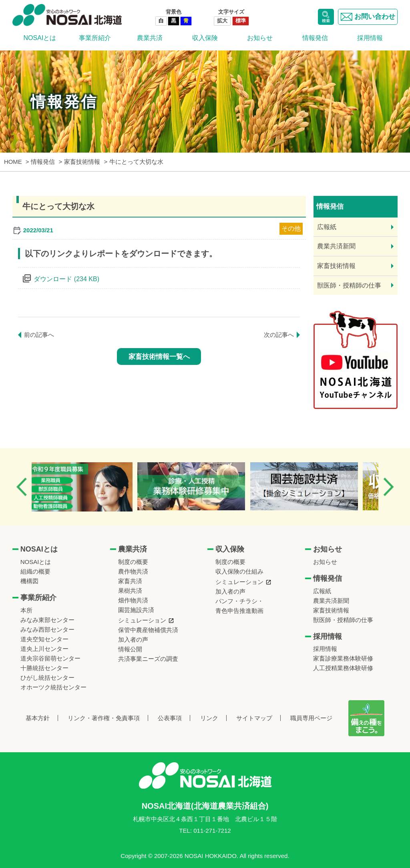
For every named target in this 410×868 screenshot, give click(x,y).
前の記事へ (39, 335)
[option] (89, 487)
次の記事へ (279, 335)
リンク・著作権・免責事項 (104, 718)
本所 (26, 610)
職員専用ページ (311, 718)
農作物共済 (133, 571)
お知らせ (260, 38)
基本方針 (38, 718)
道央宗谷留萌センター (50, 658)
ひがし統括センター (47, 678)
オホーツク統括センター (53, 687)
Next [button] (388, 487)
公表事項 (170, 718)
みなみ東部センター (47, 620)
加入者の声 (133, 639)
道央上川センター (44, 649)
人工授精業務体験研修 (343, 668)
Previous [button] (22, 487)
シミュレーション (142, 620)
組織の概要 (35, 571)
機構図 (29, 581)
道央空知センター (44, 639)
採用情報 (370, 38)
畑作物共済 (133, 600)
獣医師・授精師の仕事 (349, 285)
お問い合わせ (368, 17)
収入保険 (205, 38)
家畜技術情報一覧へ (159, 357)
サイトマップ (254, 718)
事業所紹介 (95, 38)
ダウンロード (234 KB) (66, 279)
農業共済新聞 (336, 246)
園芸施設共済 (136, 610)
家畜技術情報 (336, 266)
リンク (209, 718)
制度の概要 (133, 562)
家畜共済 (130, 581)
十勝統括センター (44, 668)
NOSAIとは (40, 38)
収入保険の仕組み (239, 571)
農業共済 (150, 38)
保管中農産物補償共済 (148, 630)
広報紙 (327, 227)
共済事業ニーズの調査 (148, 659)
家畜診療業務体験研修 (343, 658)
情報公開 (130, 649)
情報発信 (315, 38)
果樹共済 (130, 591)
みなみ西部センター (47, 629)
